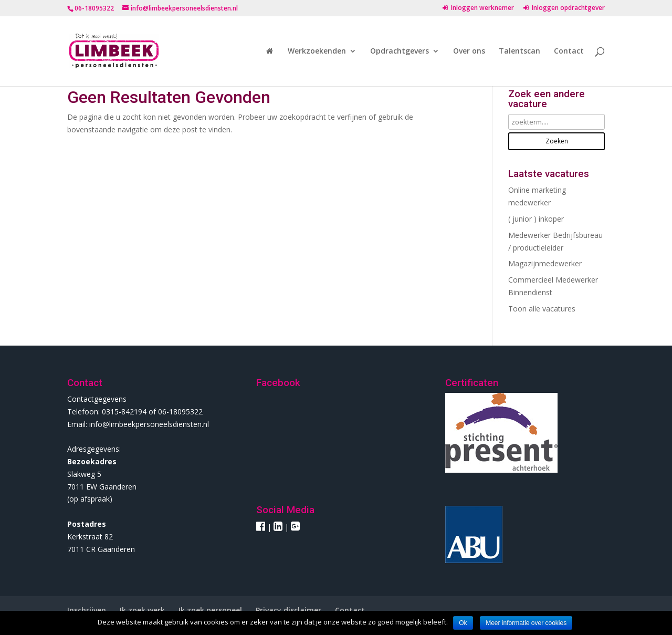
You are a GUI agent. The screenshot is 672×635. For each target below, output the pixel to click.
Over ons (469, 51)
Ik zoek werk (142, 610)
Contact (569, 51)
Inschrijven (87, 610)
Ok (463, 623)
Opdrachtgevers (400, 51)
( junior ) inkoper (536, 219)
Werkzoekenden (317, 51)
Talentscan (519, 51)
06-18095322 (94, 8)
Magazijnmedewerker (545, 263)
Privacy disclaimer (288, 610)
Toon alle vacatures (542, 309)
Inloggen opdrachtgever (564, 8)
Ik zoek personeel (210, 610)
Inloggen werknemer (478, 8)
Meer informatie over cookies (526, 623)
